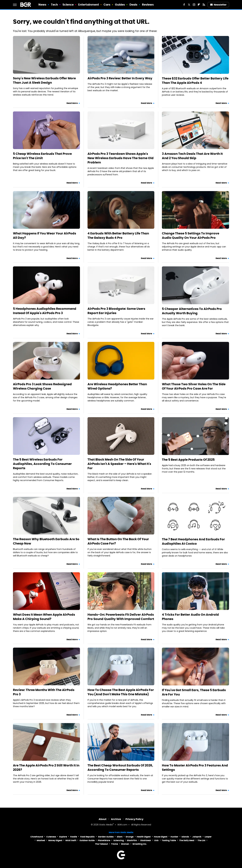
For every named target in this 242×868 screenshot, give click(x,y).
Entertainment (89, 5)
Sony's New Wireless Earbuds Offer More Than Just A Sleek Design (44, 80)
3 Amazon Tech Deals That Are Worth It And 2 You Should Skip (192, 156)
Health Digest (144, 837)
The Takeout (101, 844)
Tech (54, 5)
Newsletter (218, 5)
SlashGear (146, 840)
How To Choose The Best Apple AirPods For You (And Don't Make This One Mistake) (121, 692)
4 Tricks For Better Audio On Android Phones (190, 617)
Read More (72, 103)
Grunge (130, 837)
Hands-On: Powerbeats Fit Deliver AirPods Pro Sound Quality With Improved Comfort (121, 617)
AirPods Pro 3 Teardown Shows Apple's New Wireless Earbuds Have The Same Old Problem (121, 158)
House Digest (161, 837)
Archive (116, 819)
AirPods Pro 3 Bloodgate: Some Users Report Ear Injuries (116, 311)
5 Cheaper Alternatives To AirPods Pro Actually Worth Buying (192, 311)
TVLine (115, 844)
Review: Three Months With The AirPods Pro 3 (44, 692)
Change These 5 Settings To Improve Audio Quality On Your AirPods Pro (191, 236)
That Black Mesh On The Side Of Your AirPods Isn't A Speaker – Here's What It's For (119, 464)
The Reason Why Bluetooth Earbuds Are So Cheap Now (46, 541)
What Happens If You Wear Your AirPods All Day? (45, 236)
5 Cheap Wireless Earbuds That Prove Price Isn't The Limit (42, 156)
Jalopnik (197, 837)
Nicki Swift (71, 840)
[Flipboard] (199, 5)
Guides (120, 5)
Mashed (41, 840)
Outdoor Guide (87, 840)
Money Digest (55, 840)
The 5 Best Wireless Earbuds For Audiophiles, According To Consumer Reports (42, 464)
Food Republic (88, 837)
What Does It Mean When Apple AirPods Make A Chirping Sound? (44, 617)
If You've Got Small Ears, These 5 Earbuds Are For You (194, 692)
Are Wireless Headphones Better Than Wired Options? (117, 386)
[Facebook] (184, 5)
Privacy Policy (134, 819)
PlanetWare (104, 840)
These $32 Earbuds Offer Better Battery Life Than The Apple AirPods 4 (195, 81)
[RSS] (204, 5)
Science (68, 5)
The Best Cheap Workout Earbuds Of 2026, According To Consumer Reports (120, 768)
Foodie (74, 837)
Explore (63, 837)
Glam (120, 837)
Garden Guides (106, 837)
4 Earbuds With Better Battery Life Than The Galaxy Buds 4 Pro (118, 236)
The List (201, 840)
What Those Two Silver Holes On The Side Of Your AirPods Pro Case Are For (194, 386)
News (42, 5)
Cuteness (51, 837)
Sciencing (119, 840)
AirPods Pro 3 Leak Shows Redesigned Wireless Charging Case (42, 386)
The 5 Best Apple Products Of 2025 (188, 460)
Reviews (148, 5)
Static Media (106, 825)
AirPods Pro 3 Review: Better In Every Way (120, 78)
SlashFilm (132, 840)
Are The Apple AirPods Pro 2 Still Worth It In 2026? (46, 768)
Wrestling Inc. (140, 844)
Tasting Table (169, 840)
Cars (107, 5)
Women (125, 844)
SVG (156, 840)
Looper (208, 837)
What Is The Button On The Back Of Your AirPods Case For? (118, 541)
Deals (134, 5)
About (103, 819)
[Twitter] (189, 5)
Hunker (174, 837)
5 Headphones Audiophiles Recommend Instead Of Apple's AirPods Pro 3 (45, 311)
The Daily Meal (187, 840)
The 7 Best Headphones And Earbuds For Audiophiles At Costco (193, 541)
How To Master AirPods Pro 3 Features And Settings (195, 768)
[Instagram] (194, 5)
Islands (185, 837)
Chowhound (37, 837)
